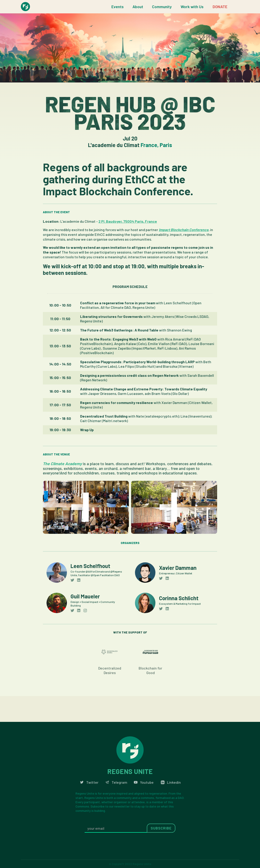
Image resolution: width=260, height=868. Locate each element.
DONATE (220, 7)
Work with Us (192, 7)
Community (162, 7)
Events (118, 7)
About (138, 7)
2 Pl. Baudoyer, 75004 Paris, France (128, 221)
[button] (118, 7)
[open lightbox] (86, 507)
